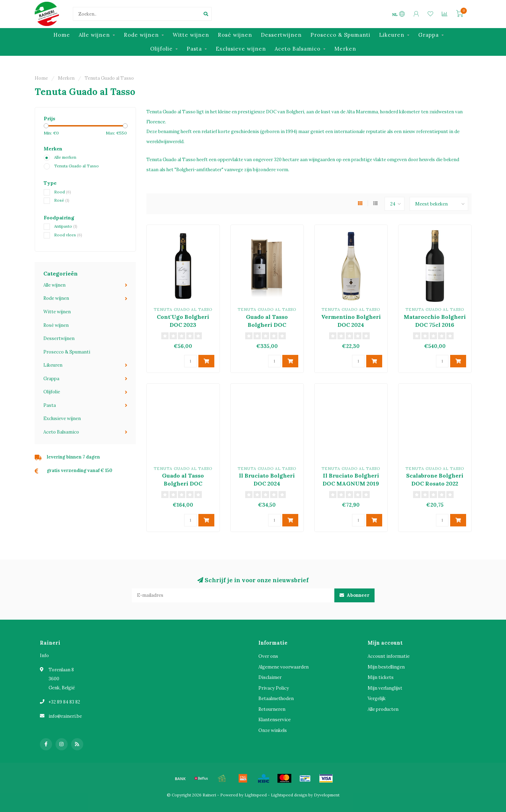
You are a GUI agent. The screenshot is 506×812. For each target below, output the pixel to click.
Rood (63, 192)
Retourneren (272, 709)
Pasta (194, 49)
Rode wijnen (141, 35)
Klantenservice (275, 720)
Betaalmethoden (276, 699)
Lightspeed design (289, 795)
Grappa (428, 35)
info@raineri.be (65, 716)
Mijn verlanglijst (385, 688)
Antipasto (66, 226)
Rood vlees (68, 235)
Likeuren (392, 35)
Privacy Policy (274, 688)
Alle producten (383, 709)
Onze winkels (273, 730)
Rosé (62, 200)
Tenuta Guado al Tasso (76, 166)
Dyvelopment (327, 795)
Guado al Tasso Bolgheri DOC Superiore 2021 (183, 483)
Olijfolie (161, 49)
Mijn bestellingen (386, 667)
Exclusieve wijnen (241, 49)
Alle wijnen (94, 35)
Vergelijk (377, 699)
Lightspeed (256, 795)
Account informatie (389, 656)
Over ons (268, 656)
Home (62, 35)
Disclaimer (270, 677)
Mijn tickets (381, 677)
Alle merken (65, 157)
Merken (345, 49)
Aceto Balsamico (298, 49)
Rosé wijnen (235, 35)
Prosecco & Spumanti (340, 35)
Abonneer (354, 595)
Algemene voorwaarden (284, 667)
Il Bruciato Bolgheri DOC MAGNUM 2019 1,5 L (351, 483)
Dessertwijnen (281, 35)
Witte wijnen (191, 35)
